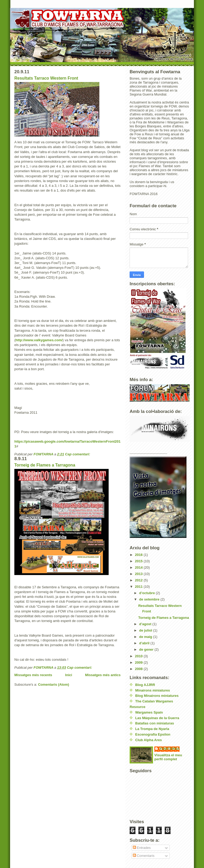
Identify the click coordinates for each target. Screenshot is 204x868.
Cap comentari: (78, 454)
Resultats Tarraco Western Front (46, 78)
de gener (147, 649)
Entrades (142, 848)
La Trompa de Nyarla (152, 729)
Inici (69, 675)
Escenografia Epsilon (153, 734)
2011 (139, 587)
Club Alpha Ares (148, 740)
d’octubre (148, 593)
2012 (139, 580)
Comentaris (144, 856)
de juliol (146, 630)
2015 (139, 561)
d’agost (146, 624)
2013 (139, 574)
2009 (139, 662)
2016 (139, 555)
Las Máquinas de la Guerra (157, 718)
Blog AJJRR (145, 685)
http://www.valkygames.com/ (39, 340)
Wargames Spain (149, 712)
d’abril (145, 643)
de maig (146, 637)
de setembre (150, 599)
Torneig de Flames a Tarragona (45, 465)
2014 (139, 567)
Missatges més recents (33, 675)
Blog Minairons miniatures (157, 696)
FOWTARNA (170, 749)
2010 (139, 656)
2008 (139, 669)
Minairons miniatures (153, 690)
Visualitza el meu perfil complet (168, 757)
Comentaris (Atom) (54, 685)
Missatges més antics (103, 675)
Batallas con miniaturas (155, 723)
